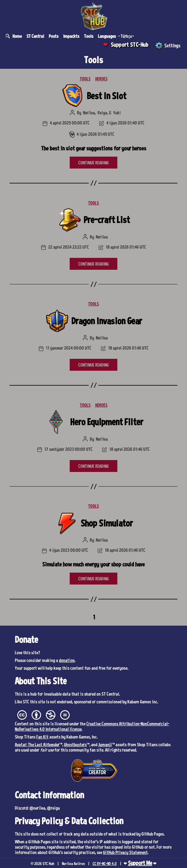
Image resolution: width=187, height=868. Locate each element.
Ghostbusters (75, 744)
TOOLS (85, 79)
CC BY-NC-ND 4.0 (105, 864)
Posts (54, 36)
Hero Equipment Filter (107, 422)
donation (67, 660)
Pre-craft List (107, 219)
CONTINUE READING (93, 163)
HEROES (101, 79)
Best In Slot (107, 96)
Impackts (71, 36)
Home (17, 36)
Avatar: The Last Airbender (37, 744)
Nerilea (89, 113)
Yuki (117, 113)
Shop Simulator (107, 523)
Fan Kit (42, 737)
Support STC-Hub (130, 45)
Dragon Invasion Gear (107, 321)
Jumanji (105, 744)
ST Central (35, 36)
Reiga (102, 113)
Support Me (140, 863)
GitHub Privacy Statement (125, 852)
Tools (89, 36)
